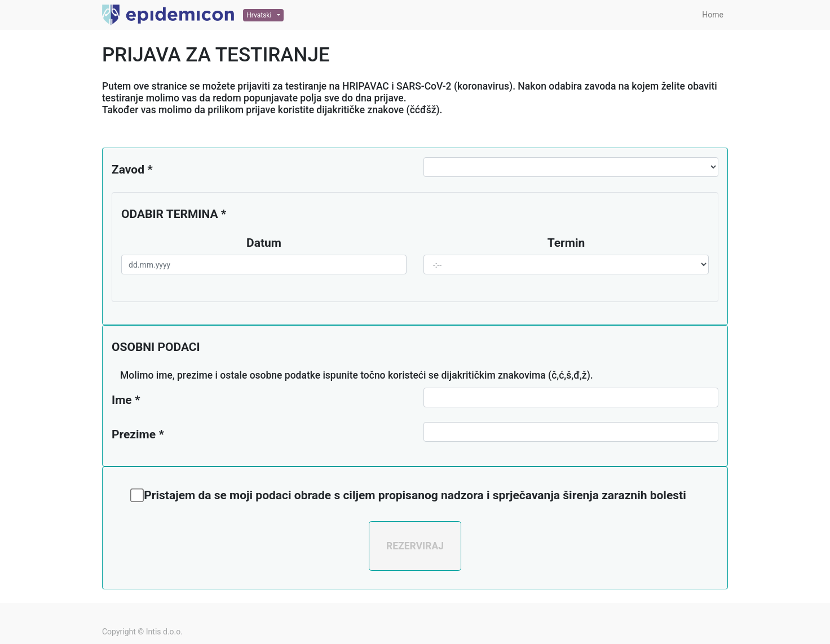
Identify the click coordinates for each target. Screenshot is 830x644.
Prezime (134, 434)
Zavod (128, 170)
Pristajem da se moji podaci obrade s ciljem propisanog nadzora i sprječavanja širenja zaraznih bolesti (414, 495)
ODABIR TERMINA (170, 214)
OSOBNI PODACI (156, 347)
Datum (264, 243)
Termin (566, 243)
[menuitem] (713, 15)
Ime (122, 400)
